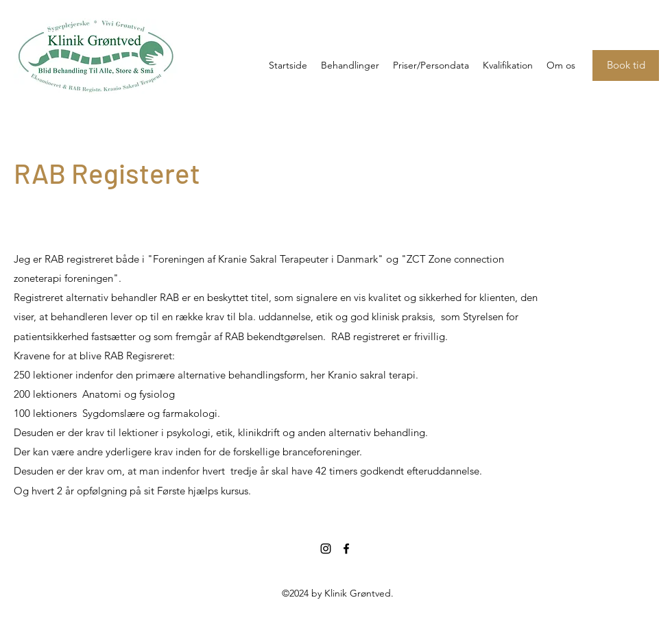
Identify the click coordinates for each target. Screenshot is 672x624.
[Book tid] (626, 65)
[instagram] (326, 549)
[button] (508, 65)
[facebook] (346, 549)
